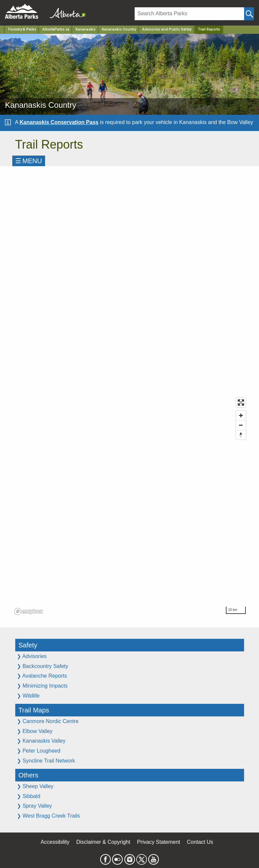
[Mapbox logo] (29, 611)
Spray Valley (34, 806)
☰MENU (29, 161)
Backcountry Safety (43, 666)
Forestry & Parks (22, 29)
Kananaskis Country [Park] (119, 29)
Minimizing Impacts (42, 686)
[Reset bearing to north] (241, 435)
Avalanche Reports (42, 676)
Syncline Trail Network (46, 761)
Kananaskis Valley (41, 741)
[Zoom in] (241, 415)
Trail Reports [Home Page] (209, 29)
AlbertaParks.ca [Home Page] (56, 29)
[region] (130, 506)
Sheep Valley (35, 786)
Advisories (32, 656)
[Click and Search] (249, 14)
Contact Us (200, 842)
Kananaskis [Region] (86, 29)
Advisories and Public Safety (167, 29)
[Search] (189, 14)
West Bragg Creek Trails (49, 816)
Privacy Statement (159, 842)
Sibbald (29, 796)
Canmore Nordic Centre (48, 721)
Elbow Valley (35, 731)
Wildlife (28, 696)
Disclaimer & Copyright (103, 842)
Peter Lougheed (39, 751)
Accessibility (55, 842)
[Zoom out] (241, 425)
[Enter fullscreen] (241, 402)
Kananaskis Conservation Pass (59, 122)
